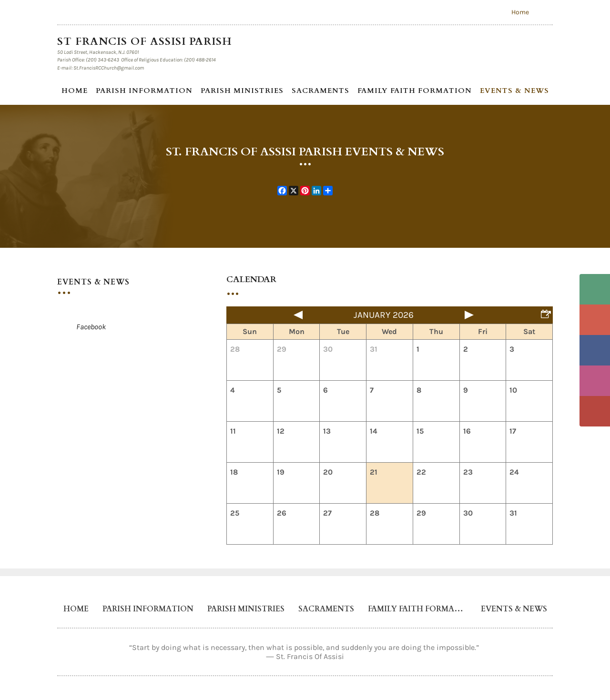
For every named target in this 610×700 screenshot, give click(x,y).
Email (595, 320)
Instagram (595, 381)
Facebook (595, 350)
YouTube (595, 411)
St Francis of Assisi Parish (146, 42)
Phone (595, 289)
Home (520, 12)
